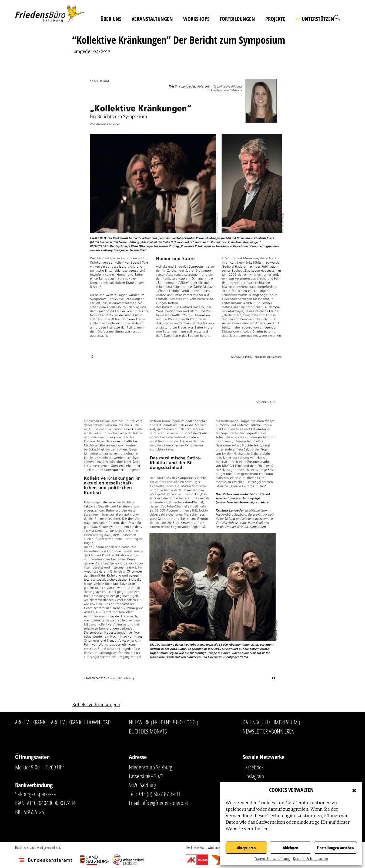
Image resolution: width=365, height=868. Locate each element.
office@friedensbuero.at (165, 803)
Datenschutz (257, 722)
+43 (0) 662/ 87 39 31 (160, 794)
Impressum (286, 722)
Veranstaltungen (152, 19)
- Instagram (253, 776)
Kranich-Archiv (49, 722)
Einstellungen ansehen (335, 848)
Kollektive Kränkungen (96, 705)
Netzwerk (139, 722)
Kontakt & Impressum (310, 859)
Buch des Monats (148, 731)
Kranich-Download (90, 722)
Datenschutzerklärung (272, 859)
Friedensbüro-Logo (174, 722)
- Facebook (253, 767)
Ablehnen (291, 848)
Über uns (111, 19)
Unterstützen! (316, 19)
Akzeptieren (246, 848)
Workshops (196, 19)
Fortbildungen (237, 19)
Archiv (22, 722)
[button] (354, 790)
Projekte (275, 19)
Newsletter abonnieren (269, 731)
